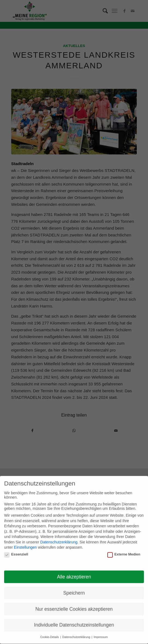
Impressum (101, 634)
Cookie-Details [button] (50, 634)
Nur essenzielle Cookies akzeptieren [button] (74, 606)
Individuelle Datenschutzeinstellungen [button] (74, 622)
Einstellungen (25, 545)
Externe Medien (124, 552)
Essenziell (16, 552)
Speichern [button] (74, 590)
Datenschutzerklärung (59, 540)
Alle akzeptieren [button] (74, 574)
